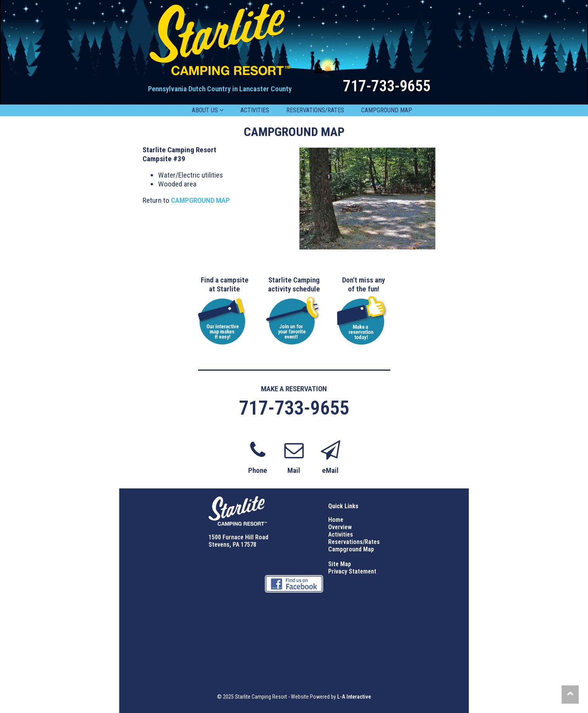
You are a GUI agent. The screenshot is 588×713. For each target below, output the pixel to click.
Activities (341, 534)
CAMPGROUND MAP (200, 200)
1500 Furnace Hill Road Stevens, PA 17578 (238, 541)
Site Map (340, 564)
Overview (340, 527)
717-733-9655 (387, 86)
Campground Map (351, 549)
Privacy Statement (352, 571)
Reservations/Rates (354, 542)
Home (336, 520)
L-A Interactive (354, 697)
